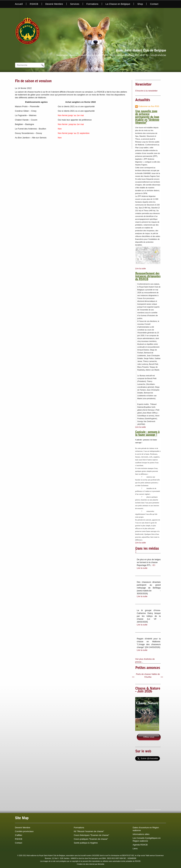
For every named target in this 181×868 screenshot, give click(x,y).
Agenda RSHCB (140, 845)
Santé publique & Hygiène (86, 843)
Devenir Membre (54, 4)
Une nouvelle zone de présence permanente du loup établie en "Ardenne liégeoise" (147, 117)
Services (75, 4)
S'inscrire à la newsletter (146, 91)
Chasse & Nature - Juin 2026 (148, 690)
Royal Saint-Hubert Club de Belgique (141, 51)
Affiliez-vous (149, 737)
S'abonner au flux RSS (147, 106)
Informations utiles (141, 834)
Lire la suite (140, 268)
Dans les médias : (147, 550)
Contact (154, 4)
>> (162, 677)
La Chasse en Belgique (118, 4)
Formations (92, 4)
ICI (154, 565)
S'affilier (19, 835)
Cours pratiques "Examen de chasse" (91, 839)
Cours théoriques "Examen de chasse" (91, 835)
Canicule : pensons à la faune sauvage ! (147, 434)
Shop (140, 4)
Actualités (143, 100)
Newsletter (143, 85)
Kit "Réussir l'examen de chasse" (89, 831)
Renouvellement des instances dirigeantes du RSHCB (148, 277)
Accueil (19, 4)
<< (133, 677)
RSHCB (34, 4)
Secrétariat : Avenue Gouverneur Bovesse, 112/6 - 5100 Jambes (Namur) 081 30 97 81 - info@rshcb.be (111, 55)
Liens (135, 849)
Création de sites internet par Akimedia (90, 864)
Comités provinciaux (24, 831)
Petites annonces (148, 668)
